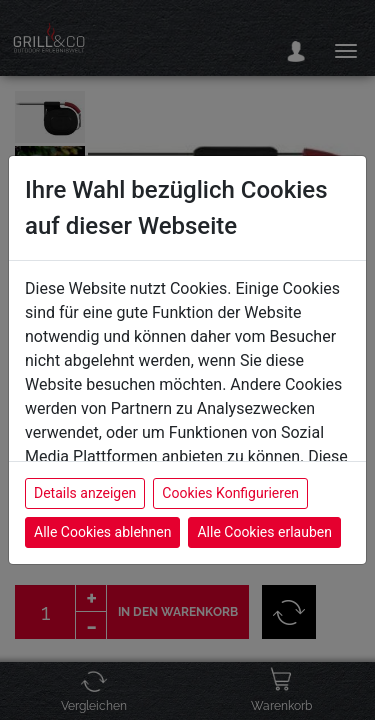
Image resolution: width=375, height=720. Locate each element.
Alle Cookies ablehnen (102, 532)
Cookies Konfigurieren (230, 493)
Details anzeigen (85, 493)
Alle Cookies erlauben (264, 532)
